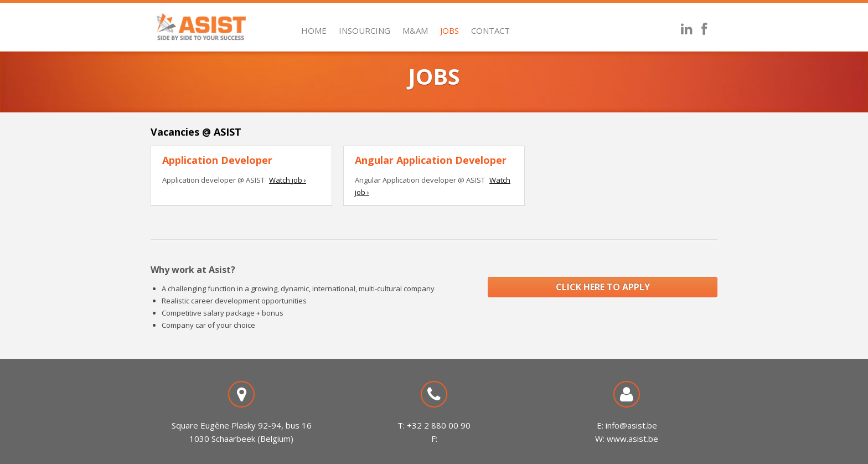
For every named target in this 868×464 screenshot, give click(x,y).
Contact (490, 30)
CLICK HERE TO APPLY (603, 287)
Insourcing (365, 30)
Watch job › (288, 180)
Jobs (449, 30)
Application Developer (217, 160)
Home (314, 30)
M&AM (415, 30)
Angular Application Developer (431, 160)
